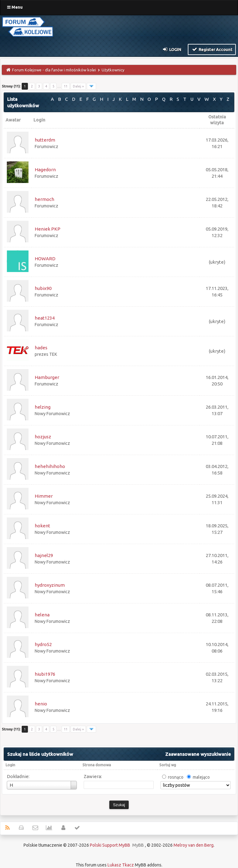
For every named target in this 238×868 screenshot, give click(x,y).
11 (66, 86)
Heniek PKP (48, 229)
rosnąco (176, 777)
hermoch (44, 199)
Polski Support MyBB (110, 845)
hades (41, 348)
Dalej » (78, 86)
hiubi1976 (45, 674)
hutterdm (45, 140)
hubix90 (43, 288)
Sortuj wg (168, 765)
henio (41, 704)
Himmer (44, 496)
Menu (15, 7)
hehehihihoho (50, 466)
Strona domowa (97, 765)
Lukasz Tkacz (121, 865)
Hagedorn (45, 170)
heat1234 (45, 318)
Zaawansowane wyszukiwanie (198, 754)
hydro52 (43, 644)
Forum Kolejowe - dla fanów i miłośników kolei (54, 70)
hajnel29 (44, 555)
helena (42, 615)
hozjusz (43, 437)
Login (172, 49)
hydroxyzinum (50, 585)
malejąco (201, 777)
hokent (42, 526)
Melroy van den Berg (194, 845)
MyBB (138, 845)
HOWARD (45, 259)
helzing (43, 407)
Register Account (212, 49)
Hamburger (47, 377)
